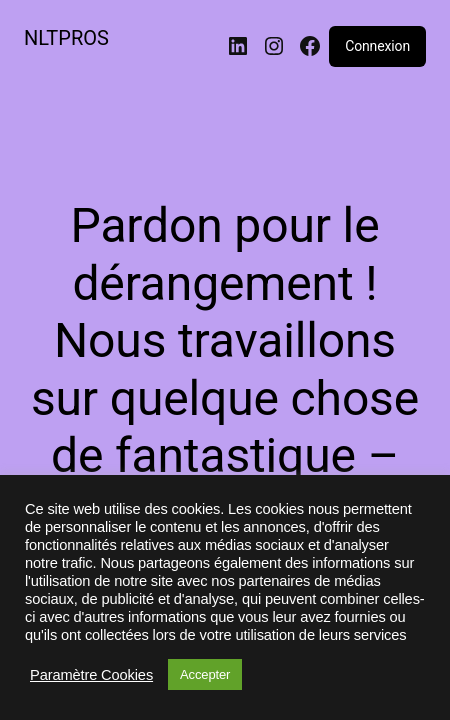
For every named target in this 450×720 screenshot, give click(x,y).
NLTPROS (66, 38)
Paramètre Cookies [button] (91, 675)
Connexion (377, 46)
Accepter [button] (205, 674)
